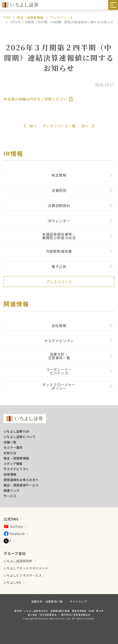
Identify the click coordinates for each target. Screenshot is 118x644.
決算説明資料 (59, 205)
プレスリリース (61, 17)
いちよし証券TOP (17, 431)
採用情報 (10, 474)
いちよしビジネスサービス (23, 575)
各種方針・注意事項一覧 (59, 356)
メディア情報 (13, 464)
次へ (85, 126)
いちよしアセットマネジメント (26, 568)
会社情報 (59, 325)
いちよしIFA (12, 582)
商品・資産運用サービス (21, 485)
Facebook (14, 534)
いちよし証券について (20, 437)
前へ (33, 126)
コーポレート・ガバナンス (59, 371)
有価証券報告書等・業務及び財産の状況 (59, 236)
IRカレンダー (59, 221)
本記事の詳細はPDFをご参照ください (38, 99)
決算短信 (59, 190)
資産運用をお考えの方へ (21, 480)
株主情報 (59, 175)
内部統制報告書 (59, 251)
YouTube (13, 526)
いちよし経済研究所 (18, 561)
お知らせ (10, 453)
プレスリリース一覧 (59, 126)
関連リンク (11, 490)
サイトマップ (78, 601)
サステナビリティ (59, 341)
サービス (10, 496)
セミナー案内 (13, 447)
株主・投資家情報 (30, 17)
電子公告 (59, 266)
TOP (7, 17)
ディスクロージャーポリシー (59, 386)
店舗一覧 (10, 442)
